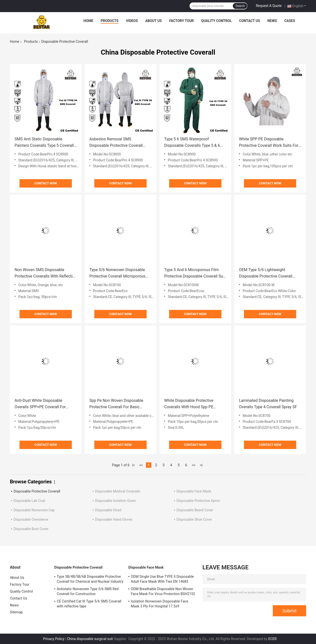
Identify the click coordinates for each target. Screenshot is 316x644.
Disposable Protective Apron (198, 501)
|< (133, 465)
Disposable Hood (108, 510)
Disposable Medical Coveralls (118, 491)
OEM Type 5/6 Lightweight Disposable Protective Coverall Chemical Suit (266, 273)
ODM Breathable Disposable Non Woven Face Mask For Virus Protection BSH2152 (163, 591)
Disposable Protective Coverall (37, 491)
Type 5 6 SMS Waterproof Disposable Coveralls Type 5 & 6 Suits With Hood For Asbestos (192, 143)
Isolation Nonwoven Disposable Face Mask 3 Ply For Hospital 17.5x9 (160, 604)
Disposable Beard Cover (195, 510)
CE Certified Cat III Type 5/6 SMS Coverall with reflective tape (89, 604)
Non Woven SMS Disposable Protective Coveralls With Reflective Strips (46, 273)
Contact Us (250, 21)
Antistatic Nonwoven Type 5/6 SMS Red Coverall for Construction (88, 591)
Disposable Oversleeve (31, 519)
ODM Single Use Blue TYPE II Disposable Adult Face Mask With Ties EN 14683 (162, 579)
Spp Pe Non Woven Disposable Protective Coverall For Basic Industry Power (116, 404)
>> (194, 465)
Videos (132, 21)
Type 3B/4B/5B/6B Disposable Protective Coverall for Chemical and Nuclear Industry (90, 579)
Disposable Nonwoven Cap (34, 510)
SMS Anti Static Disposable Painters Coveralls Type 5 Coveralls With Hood (45, 143)
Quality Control (217, 21)
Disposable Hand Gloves (114, 519)
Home (88, 21)
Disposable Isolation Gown (116, 501)
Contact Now (46, 183)
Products (110, 21)
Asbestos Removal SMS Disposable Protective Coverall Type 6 (116, 143)
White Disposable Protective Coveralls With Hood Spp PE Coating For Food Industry (189, 404)
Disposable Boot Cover (31, 529)
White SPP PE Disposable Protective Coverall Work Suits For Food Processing (269, 143)
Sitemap (16, 612)
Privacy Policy (54, 639)
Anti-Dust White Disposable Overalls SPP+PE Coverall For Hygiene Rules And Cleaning (40, 404)
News (272, 21)
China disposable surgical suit (90, 639)
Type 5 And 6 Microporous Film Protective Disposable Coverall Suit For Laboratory (195, 273)
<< (141, 465)
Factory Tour (181, 21)
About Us (153, 21)
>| (201, 465)
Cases (290, 21)
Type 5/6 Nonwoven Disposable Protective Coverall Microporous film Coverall (117, 273)
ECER (273, 639)
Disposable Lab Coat (29, 501)
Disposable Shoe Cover (194, 519)
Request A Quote (269, 6)
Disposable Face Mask (194, 491)
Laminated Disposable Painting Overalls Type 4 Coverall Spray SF (268, 404)
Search (240, 6)
